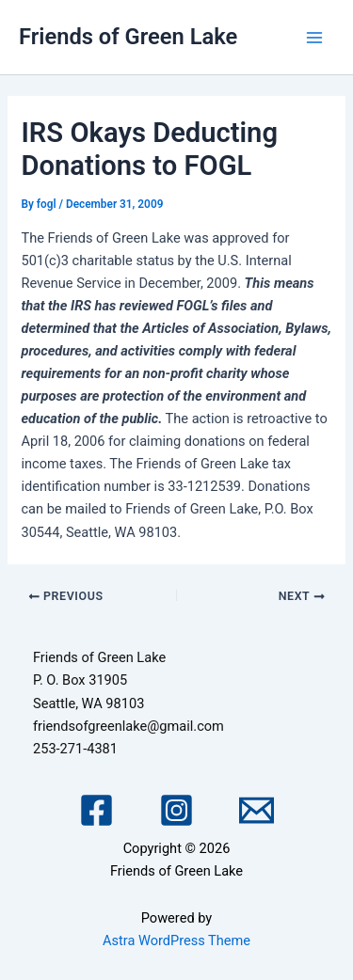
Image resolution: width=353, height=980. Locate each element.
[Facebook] (96, 810)
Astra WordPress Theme (176, 940)
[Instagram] (176, 810)
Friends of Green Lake (128, 37)
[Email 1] (257, 810)
